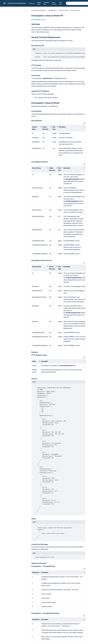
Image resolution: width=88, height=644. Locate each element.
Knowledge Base (46, 3)
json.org (47, 86)
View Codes (69, 247)
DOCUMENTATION (52, 10)
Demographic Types (72, 190)
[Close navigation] (26, 11)
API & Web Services (64, 10)
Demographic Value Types (74, 299)
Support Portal (39, 3)
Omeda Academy (54, 3)
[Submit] (68, 3)
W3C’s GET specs (46, 98)
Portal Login (60, 3)
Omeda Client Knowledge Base (17, 3)
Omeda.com (32, 3)
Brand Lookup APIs (75, 10)
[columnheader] (37, 128)
